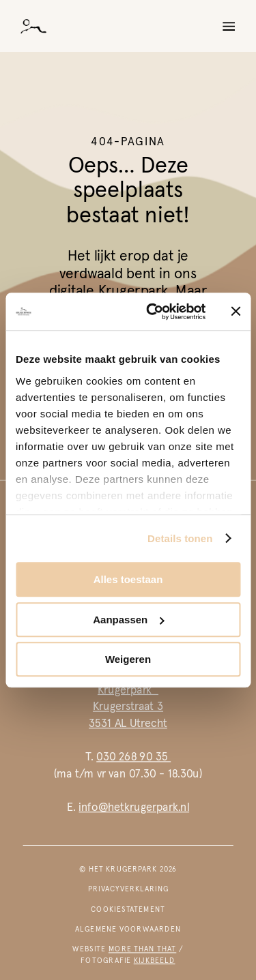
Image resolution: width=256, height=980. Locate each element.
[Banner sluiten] (236, 312)
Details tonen (180, 538)
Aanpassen (128, 620)
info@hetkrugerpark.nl (134, 807)
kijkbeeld (155, 960)
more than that (142, 949)
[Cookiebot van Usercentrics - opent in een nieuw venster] (153, 312)
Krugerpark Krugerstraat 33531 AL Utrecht (128, 707)
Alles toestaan (128, 579)
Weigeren (128, 659)
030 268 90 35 (133, 757)
